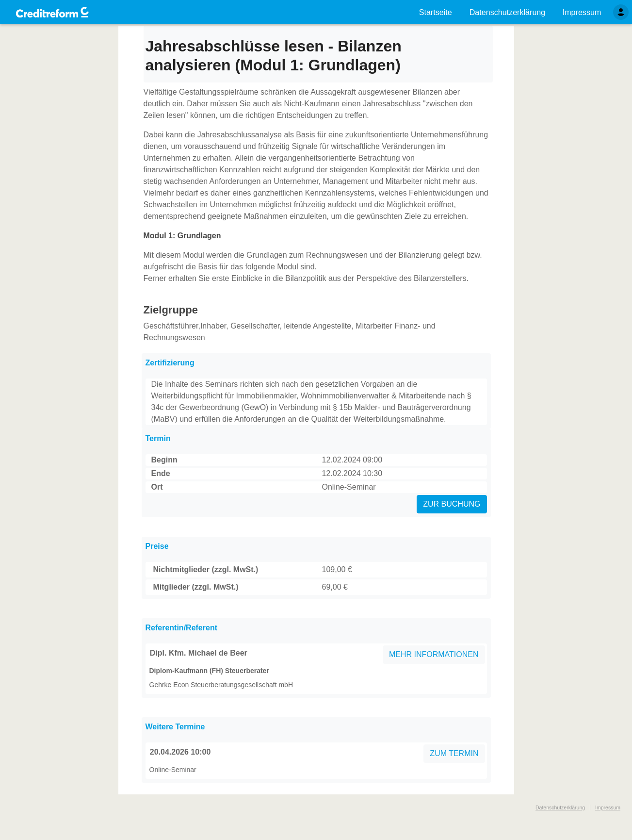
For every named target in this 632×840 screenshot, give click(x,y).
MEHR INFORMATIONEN (434, 654)
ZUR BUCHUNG (452, 504)
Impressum (608, 807)
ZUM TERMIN (454, 753)
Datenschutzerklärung (560, 807)
